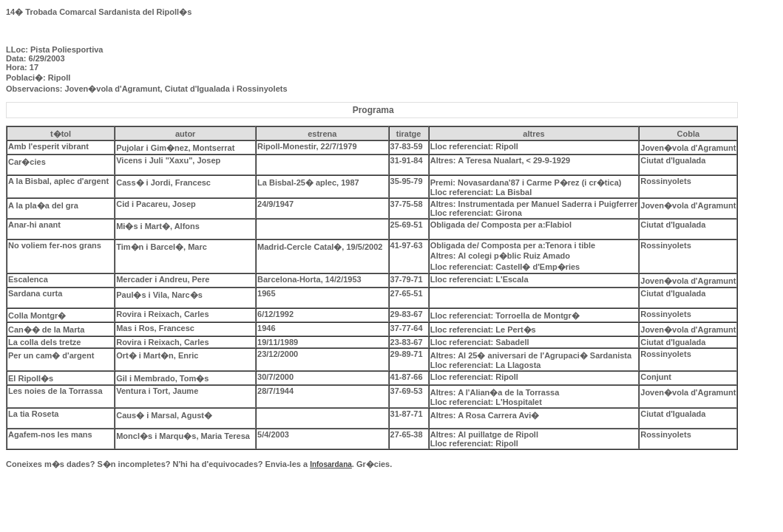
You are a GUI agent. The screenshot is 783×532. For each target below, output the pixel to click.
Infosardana (331, 464)
